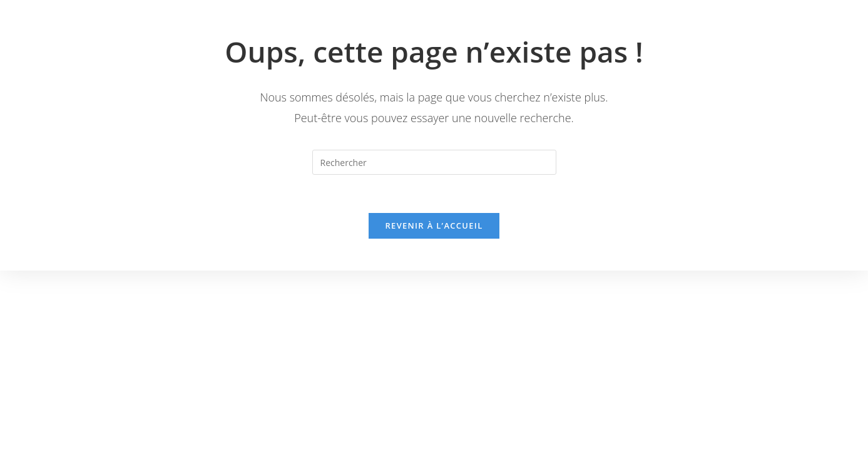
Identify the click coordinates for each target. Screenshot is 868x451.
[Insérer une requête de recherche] (434, 162)
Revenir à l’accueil (434, 225)
